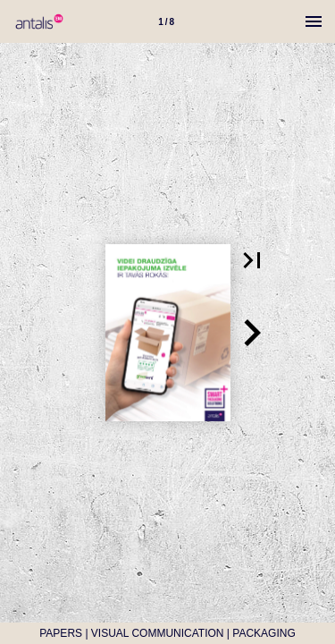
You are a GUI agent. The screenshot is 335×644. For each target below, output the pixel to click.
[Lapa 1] (166, 21)
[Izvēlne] (314, 21)
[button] (252, 260)
